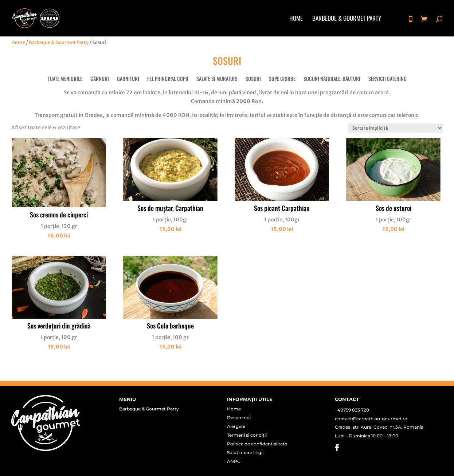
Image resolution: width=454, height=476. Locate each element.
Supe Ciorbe (282, 79)
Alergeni (236, 426)
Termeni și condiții (247, 435)
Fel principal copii (168, 79)
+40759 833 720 (352, 410)
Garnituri (128, 79)
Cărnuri (100, 79)
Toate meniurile (65, 79)
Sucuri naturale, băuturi (332, 79)
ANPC (234, 461)
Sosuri (253, 79)
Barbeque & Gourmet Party (347, 19)
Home (296, 19)
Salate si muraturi (217, 79)
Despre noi (239, 418)
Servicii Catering (388, 79)
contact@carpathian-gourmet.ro (371, 419)
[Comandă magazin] (395, 128)
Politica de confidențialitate (257, 444)
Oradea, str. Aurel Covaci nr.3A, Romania (379, 427)
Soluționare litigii (245, 453)
